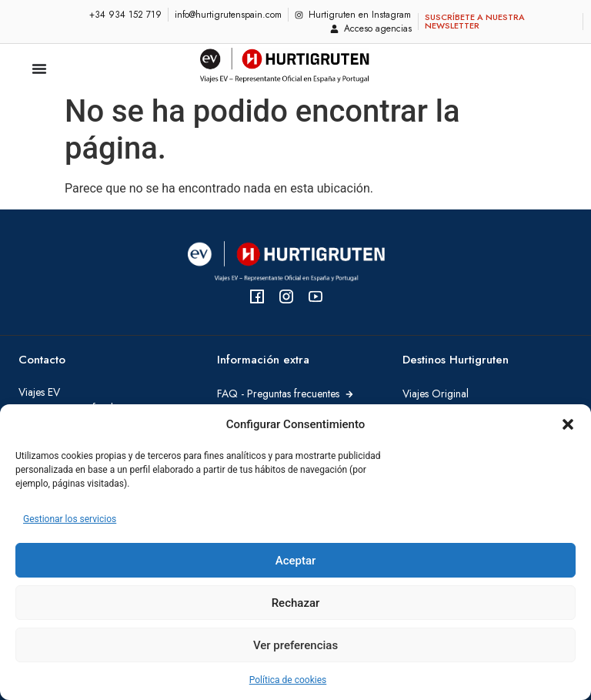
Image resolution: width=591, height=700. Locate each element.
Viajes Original (436, 394)
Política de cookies (288, 680)
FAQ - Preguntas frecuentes (278, 394)
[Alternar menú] (39, 69)
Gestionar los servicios (70, 519)
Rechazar (296, 603)
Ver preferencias (295, 645)
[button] (568, 424)
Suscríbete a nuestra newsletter (475, 21)
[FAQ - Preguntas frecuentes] (349, 394)
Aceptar (296, 561)
